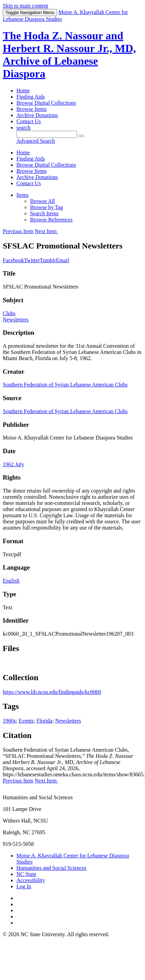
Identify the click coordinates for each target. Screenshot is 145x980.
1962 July (14, 464)
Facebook (13, 260)
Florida (44, 721)
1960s (9, 721)
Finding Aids (31, 97)
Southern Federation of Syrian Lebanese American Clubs (65, 385)
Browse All (42, 201)
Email (63, 260)
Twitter (32, 260)
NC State (26, 874)
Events (26, 721)
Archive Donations (37, 115)
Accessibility (31, 880)
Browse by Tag (47, 207)
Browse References (51, 220)
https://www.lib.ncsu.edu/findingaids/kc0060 (52, 692)
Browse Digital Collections (46, 103)
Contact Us (29, 121)
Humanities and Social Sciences (51, 868)
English (11, 581)
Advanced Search (36, 141)
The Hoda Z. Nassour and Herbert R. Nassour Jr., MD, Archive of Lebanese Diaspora (69, 55)
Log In (24, 886)
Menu (30, 12)
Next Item (46, 231)
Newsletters (16, 320)
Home (23, 91)
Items (23, 195)
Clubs (9, 313)
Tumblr (48, 260)
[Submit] (81, 136)
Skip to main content (25, 6)
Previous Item (18, 231)
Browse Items (31, 109)
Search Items (44, 213)
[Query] (47, 134)
